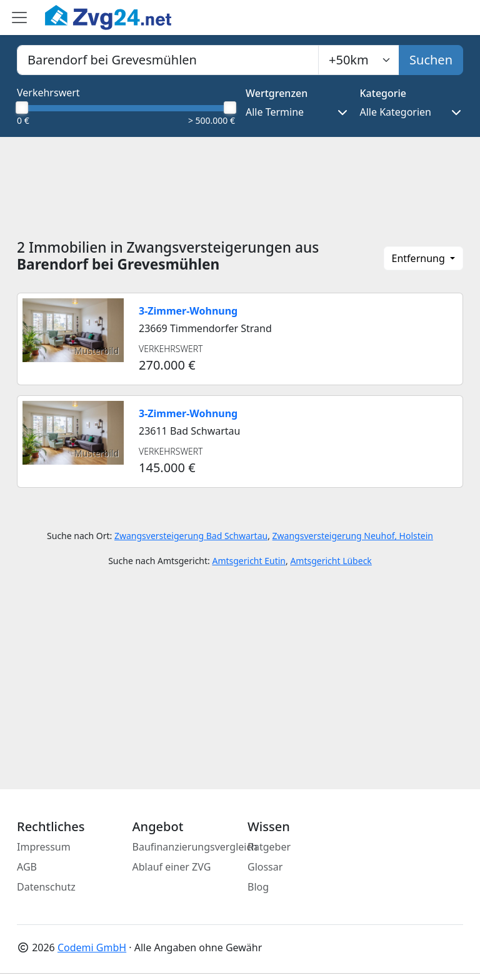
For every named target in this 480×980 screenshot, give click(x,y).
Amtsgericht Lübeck (331, 561)
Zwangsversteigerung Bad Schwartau (191, 536)
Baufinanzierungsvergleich (195, 847)
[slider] (22, 108)
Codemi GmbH (92, 947)
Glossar (265, 867)
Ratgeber (269, 847)
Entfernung (420, 258)
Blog (258, 887)
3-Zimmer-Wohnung (188, 311)
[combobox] (168, 60)
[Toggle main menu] (19, 18)
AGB (27, 867)
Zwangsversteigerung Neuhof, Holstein (353, 536)
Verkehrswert (48, 93)
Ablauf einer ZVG (172, 867)
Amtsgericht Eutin (249, 561)
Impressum (44, 847)
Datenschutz (46, 887)
